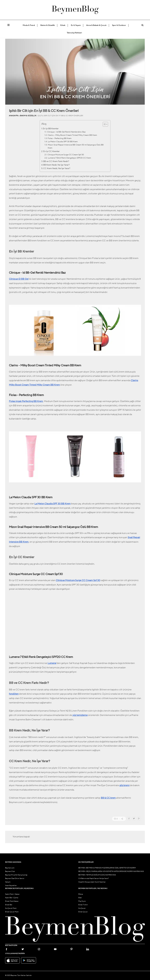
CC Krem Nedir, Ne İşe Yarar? (57, 168)
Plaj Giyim (82, 901)
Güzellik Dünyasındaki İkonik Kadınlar (92, 882)
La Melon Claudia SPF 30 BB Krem (63, 142)
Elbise (81, 894)
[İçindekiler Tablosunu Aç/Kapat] (104, 124)
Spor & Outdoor (119, 25)
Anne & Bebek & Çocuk (96, 25)
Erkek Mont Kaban (12, 901)
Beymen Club (10, 871)
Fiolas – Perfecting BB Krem (60, 138)
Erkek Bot (9, 905)
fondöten (14, 694)
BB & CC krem (108, 798)
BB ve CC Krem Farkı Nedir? (56, 161)
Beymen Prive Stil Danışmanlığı (16, 875)
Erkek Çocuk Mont (12, 912)
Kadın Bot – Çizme (12, 898)
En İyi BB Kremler (51, 129)
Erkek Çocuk (83, 912)
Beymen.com (10, 868)
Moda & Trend (29, 25)
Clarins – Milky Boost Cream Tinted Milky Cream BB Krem (72, 135)
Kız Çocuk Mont (11, 908)
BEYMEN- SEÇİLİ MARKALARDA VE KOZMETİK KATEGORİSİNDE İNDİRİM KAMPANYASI (111, 871)
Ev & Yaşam (76, 25)
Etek (80, 898)
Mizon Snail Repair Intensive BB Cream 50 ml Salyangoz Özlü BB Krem (76, 146)
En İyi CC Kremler (51, 151)
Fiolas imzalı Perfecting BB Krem (26, 401)
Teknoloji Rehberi (74, 33)
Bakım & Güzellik (48, 25)
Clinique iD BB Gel (19, 279)
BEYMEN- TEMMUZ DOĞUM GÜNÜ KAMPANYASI (97, 875)
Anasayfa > (15, 116)
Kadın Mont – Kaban (12, 894)
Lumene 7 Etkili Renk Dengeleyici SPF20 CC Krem (69, 158)
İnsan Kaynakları (11, 885)
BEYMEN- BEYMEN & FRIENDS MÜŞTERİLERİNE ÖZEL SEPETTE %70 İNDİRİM (107, 868)
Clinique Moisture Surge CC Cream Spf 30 (66, 155)
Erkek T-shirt (83, 905)
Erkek (63, 25)
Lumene (52, 663)
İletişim (8, 882)
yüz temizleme (80, 715)
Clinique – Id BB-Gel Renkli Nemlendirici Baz (66, 132)
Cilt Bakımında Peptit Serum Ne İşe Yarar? (94, 878)
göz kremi (124, 785)
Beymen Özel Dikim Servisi (15, 878)
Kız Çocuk (82, 908)
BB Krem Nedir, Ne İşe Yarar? (56, 165)
